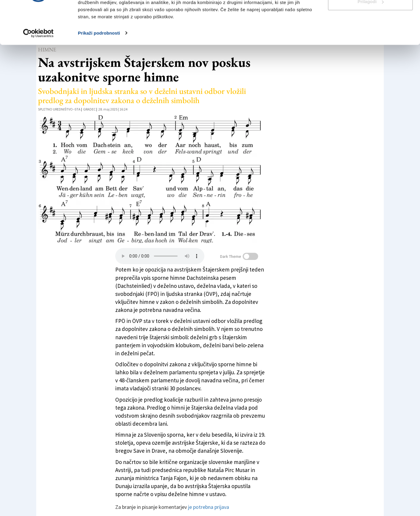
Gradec (89, 109)
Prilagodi (371, 35)
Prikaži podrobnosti (99, 66)
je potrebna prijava (209, 507)
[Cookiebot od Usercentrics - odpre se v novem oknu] (38, 67)
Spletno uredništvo (55, 109)
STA (78, 109)
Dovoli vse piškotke (370, 16)
